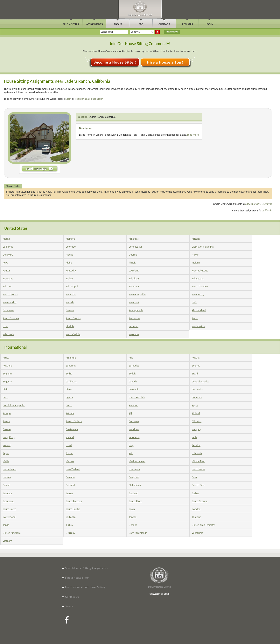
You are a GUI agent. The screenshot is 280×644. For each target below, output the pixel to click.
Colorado (71, 247)
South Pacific (73, 509)
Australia (8, 366)
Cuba (6, 397)
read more (193, 135)
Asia (131, 358)
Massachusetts (200, 271)
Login (68, 99)
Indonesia (134, 437)
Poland (7, 485)
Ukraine (133, 525)
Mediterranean (137, 461)
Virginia (70, 326)
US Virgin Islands (138, 533)
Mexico (70, 461)
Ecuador (133, 405)
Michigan (134, 279)
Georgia (133, 255)
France (6, 421)
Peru (194, 477)
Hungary (196, 429)
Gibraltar (197, 421)
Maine (69, 279)
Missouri (7, 287)
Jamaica (196, 445)
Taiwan (133, 517)
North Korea (198, 469)
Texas (195, 318)
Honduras (134, 429)
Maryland (8, 279)
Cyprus (70, 397)
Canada (133, 382)
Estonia (70, 413)
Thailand (196, 517)
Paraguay (134, 477)
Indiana (196, 263)
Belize (69, 374)
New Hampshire (138, 295)
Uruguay (70, 533)
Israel (69, 445)
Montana (134, 287)
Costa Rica (197, 390)
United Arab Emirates (203, 525)
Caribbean (71, 382)
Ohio (194, 302)
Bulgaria (7, 382)
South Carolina (11, 318)
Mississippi (72, 287)
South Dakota (73, 318)
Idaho (69, 263)
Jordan (69, 453)
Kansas (7, 271)
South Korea (9, 509)
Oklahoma (8, 310)
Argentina (71, 358)
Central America (201, 382)
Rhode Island (199, 310)
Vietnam (7, 541)
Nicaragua (134, 469)
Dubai (69, 405)
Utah (5, 326)
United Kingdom (12, 533)
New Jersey (198, 295)
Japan (6, 453)
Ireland (7, 445)
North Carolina (200, 287)
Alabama (71, 239)
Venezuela (197, 533)
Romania (8, 493)
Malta (6, 461)
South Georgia (200, 501)
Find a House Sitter (77, 578)
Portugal (70, 485)
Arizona (196, 239)
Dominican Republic (14, 405)
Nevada (70, 302)
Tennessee (134, 318)
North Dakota (10, 295)
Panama (70, 477)
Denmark (197, 397)
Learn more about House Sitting (85, 587)
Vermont (134, 326)
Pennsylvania (136, 310)
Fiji (130, 413)
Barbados (134, 366)
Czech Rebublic (137, 397)
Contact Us (72, 597)
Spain (132, 509)
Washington (198, 326)
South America (74, 501)
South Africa (135, 501)
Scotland (133, 493)
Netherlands (10, 469)
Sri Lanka (71, 517)
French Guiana (74, 421)
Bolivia (132, 374)
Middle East (198, 461)
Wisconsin (8, 334)
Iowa (5, 263)
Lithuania (197, 453)
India (194, 437)
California (267, 211)
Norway (7, 477)
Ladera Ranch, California (102, 117)
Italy (131, 445)
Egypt (195, 405)
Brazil (195, 374)
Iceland (70, 437)
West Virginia (73, 334)
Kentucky (71, 271)
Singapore (8, 501)
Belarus (196, 366)
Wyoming (134, 334)
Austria (196, 358)
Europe (7, 413)
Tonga (6, 525)
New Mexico (10, 302)
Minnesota (198, 279)
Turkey (69, 525)
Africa (6, 358)
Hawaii (195, 255)
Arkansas (134, 239)
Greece (7, 429)
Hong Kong (9, 437)
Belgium (7, 374)
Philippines (135, 485)
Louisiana (134, 271)
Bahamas (71, 366)
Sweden (196, 509)
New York (134, 302)
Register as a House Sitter (89, 99)
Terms (69, 606)
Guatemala (72, 429)
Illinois (132, 263)
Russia (69, 493)
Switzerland (9, 517)
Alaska (6, 239)
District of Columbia (203, 247)
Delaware (8, 255)
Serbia (195, 493)
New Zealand (73, 469)
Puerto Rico (198, 485)
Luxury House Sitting (159, 587)
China (69, 390)
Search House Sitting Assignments (86, 568)
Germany (134, 421)
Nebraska (71, 295)
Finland (196, 413)
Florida (70, 255)
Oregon (70, 310)
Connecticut (135, 247)
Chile (5, 390)
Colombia (134, 390)
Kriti (131, 453)
